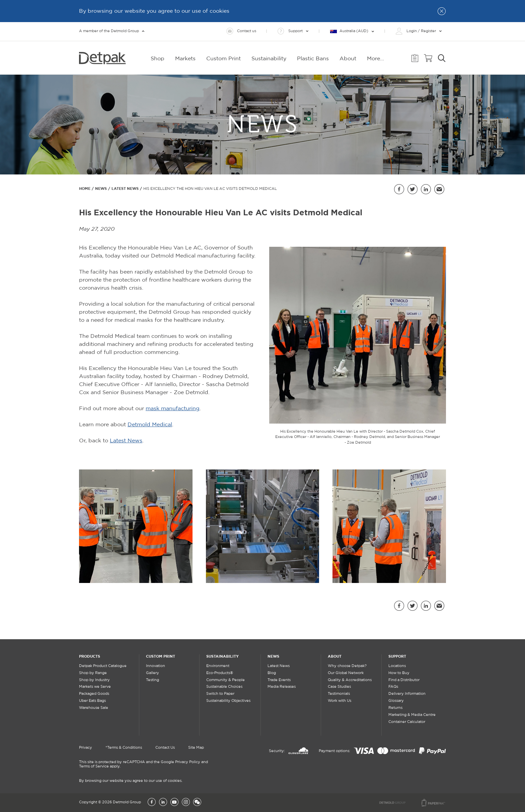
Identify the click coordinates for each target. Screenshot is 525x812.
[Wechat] (197, 803)
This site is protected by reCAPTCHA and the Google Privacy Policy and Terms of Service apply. (143, 764)
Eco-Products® (220, 673)
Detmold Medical (150, 425)
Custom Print (161, 656)
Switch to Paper (220, 694)
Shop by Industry (94, 680)
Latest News (125, 189)
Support (397, 656)
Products (90, 656)
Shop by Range (93, 673)
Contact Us (165, 748)
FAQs (393, 687)
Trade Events (279, 680)
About (335, 656)
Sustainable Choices (224, 687)
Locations (397, 666)
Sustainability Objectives (228, 701)
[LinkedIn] (163, 803)
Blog (272, 673)
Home (85, 189)
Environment (218, 666)
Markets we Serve (95, 687)
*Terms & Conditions (124, 748)
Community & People (226, 680)
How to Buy (399, 673)
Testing (153, 680)
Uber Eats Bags (92, 701)
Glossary (396, 701)
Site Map (196, 748)
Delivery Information (407, 694)
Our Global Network (346, 673)
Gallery (153, 673)
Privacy (86, 748)
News (101, 189)
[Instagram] (186, 803)
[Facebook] (152, 803)
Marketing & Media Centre (412, 715)
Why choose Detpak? (347, 666)
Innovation (156, 666)
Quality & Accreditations (350, 680)
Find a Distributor (404, 680)
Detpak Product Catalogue (103, 666)
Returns (395, 708)
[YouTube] (174, 803)
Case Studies (339, 687)
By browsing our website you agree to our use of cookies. (131, 781)
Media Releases (282, 687)
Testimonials (339, 694)
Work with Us (340, 701)
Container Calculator (407, 722)
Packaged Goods (94, 694)
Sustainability (222, 656)
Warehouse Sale (94, 708)
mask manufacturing (173, 409)
